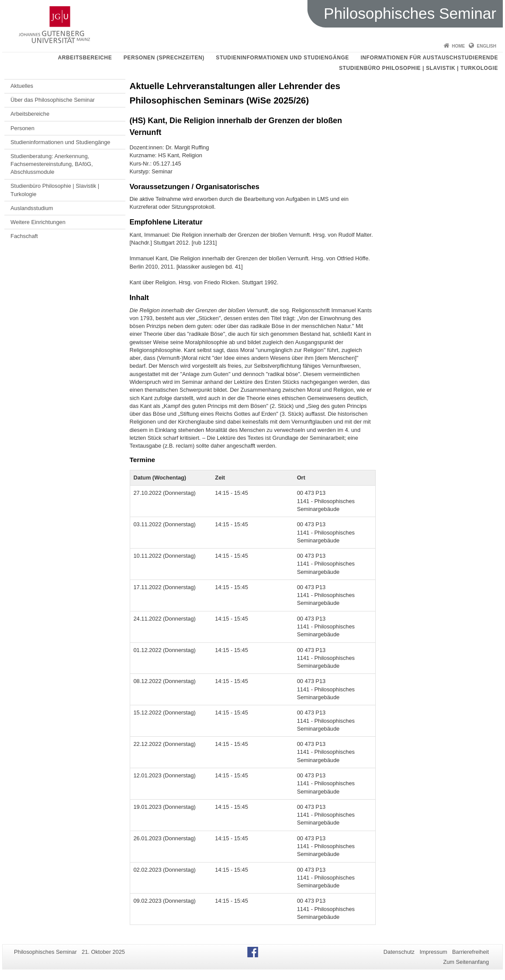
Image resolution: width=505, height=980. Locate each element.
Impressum (433, 952)
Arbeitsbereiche (85, 58)
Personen (22, 128)
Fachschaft (24, 236)
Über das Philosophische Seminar (53, 100)
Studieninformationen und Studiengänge (282, 58)
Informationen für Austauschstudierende (429, 58)
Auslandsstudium (32, 208)
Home (458, 46)
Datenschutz (399, 952)
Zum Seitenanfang (466, 962)
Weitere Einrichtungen (38, 222)
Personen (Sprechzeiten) (164, 58)
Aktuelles (22, 86)
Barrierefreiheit (470, 952)
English (487, 46)
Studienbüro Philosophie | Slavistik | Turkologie (419, 68)
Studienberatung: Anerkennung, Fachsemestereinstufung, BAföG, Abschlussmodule (52, 164)
